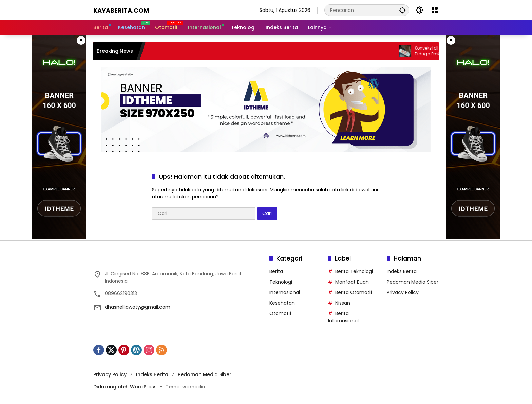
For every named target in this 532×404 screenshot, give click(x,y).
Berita (276, 271)
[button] (402, 10)
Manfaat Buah (352, 282)
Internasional (285, 292)
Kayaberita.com (121, 10)
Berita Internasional (343, 317)
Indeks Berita (402, 271)
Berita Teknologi (354, 271)
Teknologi (281, 282)
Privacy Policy (403, 292)
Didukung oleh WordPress (125, 387)
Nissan (343, 303)
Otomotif (281, 313)
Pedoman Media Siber (413, 282)
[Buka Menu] (435, 10)
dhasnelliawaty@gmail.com (138, 307)
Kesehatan (282, 303)
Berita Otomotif (354, 292)
